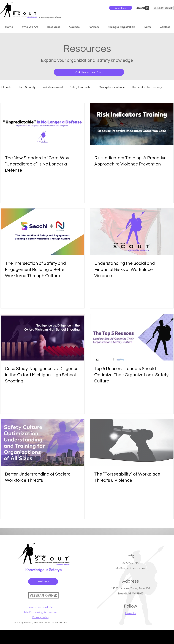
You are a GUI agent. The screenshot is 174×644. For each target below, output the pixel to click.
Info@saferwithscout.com (131, 568)
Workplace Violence (112, 87)
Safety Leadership (81, 87)
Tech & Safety (27, 87)
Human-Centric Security (147, 87)
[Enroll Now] (121, 8)
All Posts (6, 87)
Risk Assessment (53, 87)
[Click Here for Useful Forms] (89, 72)
